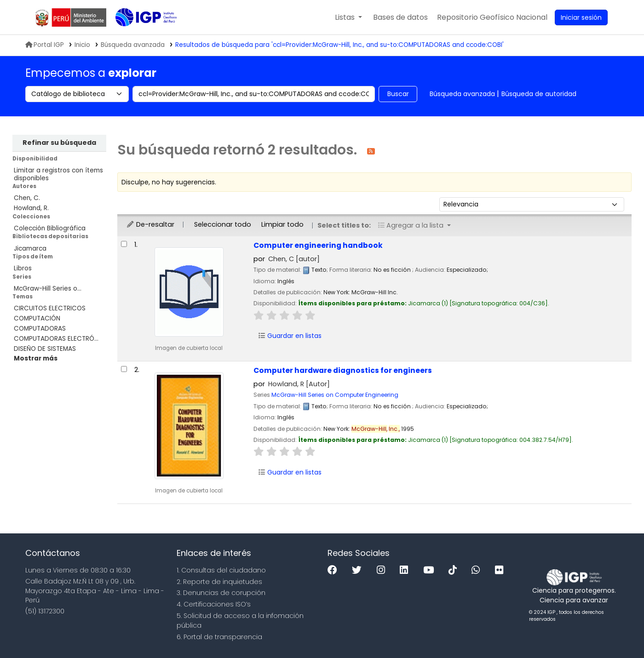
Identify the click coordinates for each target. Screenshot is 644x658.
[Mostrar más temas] (36, 358)
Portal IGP (45, 45)
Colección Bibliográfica (50, 228)
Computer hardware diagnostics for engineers (343, 370)
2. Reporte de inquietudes (219, 582)
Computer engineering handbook (318, 245)
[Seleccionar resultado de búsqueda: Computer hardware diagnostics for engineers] (124, 369)
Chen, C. (27, 198)
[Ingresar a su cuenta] (581, 17)
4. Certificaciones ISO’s (214, 604)
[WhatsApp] (478, 570)
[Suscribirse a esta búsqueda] (371, 151)
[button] (348, 17)
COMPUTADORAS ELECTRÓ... (56, 339)
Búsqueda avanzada (462, 94)
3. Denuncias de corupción (221, 593)
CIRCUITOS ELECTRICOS (50, 308)
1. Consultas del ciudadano (221, 570)
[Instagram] (383, 570)
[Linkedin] (406, 570)
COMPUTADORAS (40, 329)
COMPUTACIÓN (37, 318)
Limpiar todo (282, 224)
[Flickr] (501, 570)
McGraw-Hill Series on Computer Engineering (335, 395)
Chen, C (294, 259)
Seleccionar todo (223, 224)
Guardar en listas (290, 336)
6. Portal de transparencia (219, 637)
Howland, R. (31, 208)
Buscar (398, 94)
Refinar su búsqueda (59, 143)
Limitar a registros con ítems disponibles (58, 174)
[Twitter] (359, 570)
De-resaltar (150, 224)
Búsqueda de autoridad (539, 94)
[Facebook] (335, 570)
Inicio (82, 45)
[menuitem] (492, 17)
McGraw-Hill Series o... (48, 289)
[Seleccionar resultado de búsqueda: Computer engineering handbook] (124, 244)
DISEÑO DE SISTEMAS (45, 349)
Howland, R (299, 384)
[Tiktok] (455, 570)
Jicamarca (30, 249)
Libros (23, 268)
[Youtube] (431, 570)
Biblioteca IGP (138, 36)
